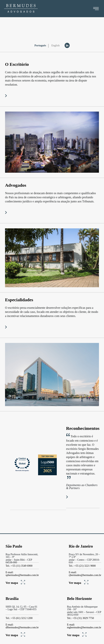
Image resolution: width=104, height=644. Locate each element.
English (55, 45)
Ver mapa (15, 583)
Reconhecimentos (83, 428)
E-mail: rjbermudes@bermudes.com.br (85, 574)
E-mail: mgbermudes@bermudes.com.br (84, 626)
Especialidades (19, 300)
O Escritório (17, 64)
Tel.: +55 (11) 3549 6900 (19, 566)
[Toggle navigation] (96, 9)
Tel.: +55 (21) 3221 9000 (82, 566)
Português (40, 45)
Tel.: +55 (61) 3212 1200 (19, 618)
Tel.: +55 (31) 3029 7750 (80, 618)
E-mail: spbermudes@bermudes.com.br (22, 574)
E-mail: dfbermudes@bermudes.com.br (22, 626)
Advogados (16, 185)
